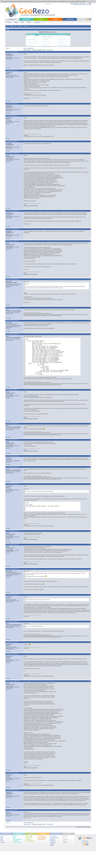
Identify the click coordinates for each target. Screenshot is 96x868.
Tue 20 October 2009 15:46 (12, 104)
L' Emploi (41, 19)
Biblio (14, 838)
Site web (8, 124)
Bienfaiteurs (53, 841)
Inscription (26, 26)
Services (65, 841)
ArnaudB (8, 458)
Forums (9, 22)
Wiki (22, 22)
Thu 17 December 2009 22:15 (12, 569)
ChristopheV (9, 118)
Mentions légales (85, 842)
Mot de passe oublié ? (87, 5)
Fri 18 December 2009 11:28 (12, 642)
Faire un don (85, 841)
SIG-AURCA (9, 281)
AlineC (8, 156)
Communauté (12, 19)
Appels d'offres (41, 839)
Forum (7, 26)
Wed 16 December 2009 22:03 (13, 308)
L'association (53, 836)
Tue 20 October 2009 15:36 (12, 70)
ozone (8, 812)
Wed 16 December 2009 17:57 (13, 241)
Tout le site (65, 836)
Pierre (7, 310)
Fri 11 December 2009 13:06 (12, 229)
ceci (59, 379)
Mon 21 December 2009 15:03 (12, 681)
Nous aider (53, 839)
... (63, 844)
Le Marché (55, 19)
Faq (15, 26)
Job (63, 838)
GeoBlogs (65, 842)
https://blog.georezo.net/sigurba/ (31, 206)
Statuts (52, 845)
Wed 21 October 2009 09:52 (12, 141)
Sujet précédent (27, 50)
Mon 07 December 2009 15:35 (12, 153)
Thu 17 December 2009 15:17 (12, 467)
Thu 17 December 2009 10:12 (12, 334)
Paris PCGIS (16, 841)
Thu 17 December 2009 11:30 (12, 424)
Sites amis (37, 22)
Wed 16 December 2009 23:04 (13, 321)
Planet (29, 22)
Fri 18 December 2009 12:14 (12, 654)
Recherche (20, 26)
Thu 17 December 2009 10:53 (12, 390)
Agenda (15, 836)
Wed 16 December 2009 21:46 (13, 279)
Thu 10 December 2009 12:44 (12, 211)
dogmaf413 (9, 54)
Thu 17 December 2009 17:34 (12, 531)
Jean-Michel (9, 73)
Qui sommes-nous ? (55, 838)
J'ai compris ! (89, 1)
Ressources (26, 19)
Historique (52, 844)
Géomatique (30, 48)
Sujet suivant (50, 50)
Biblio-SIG (43, 32)
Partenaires (53, 842)
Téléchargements (17, 842)
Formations (28, 839)
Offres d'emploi (29, 836)
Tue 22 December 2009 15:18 (12, 790)
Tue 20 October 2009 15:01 (12, 52)
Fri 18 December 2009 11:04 (12, 595)
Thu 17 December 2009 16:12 (12, 484)
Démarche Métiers (30, 841)
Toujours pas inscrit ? (78, 5)
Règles (12, 26)
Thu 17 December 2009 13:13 (12, 440)
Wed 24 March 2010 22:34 (12, 810)
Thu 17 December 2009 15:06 (12, 456)
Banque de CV (29, 838)
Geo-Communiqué (42, 838)
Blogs (16, 22)
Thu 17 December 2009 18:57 (12, 545)
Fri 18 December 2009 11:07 (12, 621)
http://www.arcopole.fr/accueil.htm (31, 396)
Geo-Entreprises (42, 836)
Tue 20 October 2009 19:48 (12, 116)
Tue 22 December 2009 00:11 (12, 773)
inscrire (44, 95)
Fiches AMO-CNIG (17, 839)
